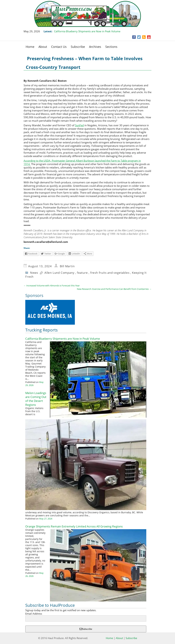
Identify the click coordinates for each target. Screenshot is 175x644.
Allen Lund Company (59, 273)
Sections (111, 47)
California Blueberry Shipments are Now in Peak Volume (87, 31)
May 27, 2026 (46, 519)
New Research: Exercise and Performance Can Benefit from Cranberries (114, 289)
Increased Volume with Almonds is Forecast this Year (52, 286)
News (34, 273)
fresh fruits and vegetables (110, 273)
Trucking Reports (41, 330)
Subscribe (78, 47)
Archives (95, 47)
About (43, 47)
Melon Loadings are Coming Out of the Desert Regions (36, 399)
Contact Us (59, 47)
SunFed (79, 125)
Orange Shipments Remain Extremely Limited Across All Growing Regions (74, 526)
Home (30, 47)
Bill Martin (67, 266)
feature (82, 273)
